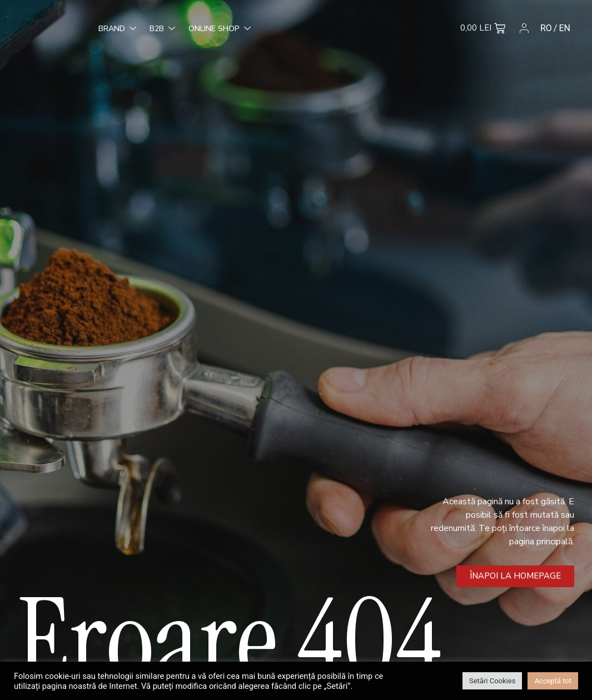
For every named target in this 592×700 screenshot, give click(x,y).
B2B (91, 29)
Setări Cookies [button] (492, 681)
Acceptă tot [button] (553, 681)
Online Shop (148, 29)
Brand (46, 29)
